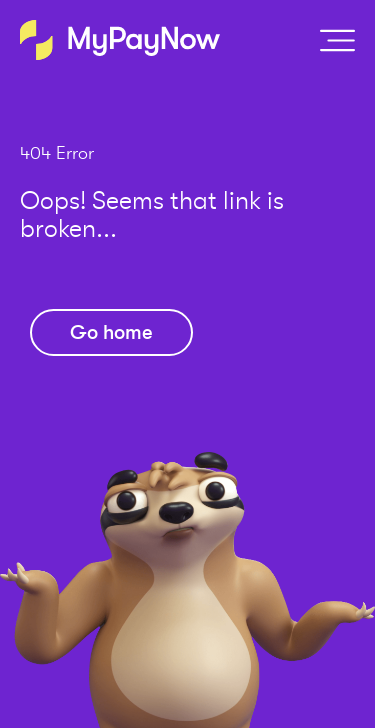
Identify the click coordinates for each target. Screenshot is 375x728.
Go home (111, 332)
